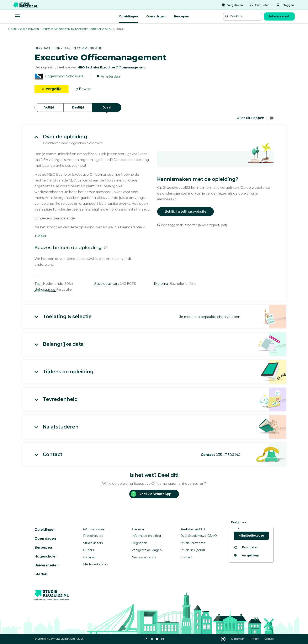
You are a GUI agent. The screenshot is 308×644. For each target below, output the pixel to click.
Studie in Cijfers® (193, 550)
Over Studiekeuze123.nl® (199, 536)
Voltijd (49, 107)
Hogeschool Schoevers (64, 76)
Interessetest (279, 16)
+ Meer (41, 236)
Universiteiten (47, 565)
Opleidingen (128, 16)
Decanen (90, 557)
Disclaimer (238, 639)
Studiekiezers (93, 543)
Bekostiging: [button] (45, 289)
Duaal (107, 107)
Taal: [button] (39, 284)
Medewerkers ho (95, 564)
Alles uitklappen (255, 118)
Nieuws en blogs (144, 557)
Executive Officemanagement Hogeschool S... (78, 29)
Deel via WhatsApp (151, 494)
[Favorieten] (259, 5)
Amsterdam (111, 76)
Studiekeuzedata (193, 543)
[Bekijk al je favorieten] (246, 547)
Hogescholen (46, 556)
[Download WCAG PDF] (223, 639)
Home (12, 29)
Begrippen (139, 543)
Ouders (88, 550)
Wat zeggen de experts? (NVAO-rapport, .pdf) (192, 225)
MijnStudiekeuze (251, 536)
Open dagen (156, 16)
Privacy (254, 639)
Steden (41, 574)
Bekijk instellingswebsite (185, 211)
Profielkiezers (93, 536)
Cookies (269, 639)
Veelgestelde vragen (147, 550)
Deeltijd (78, 107)
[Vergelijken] (232, 5)
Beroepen (182, 16)
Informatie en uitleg (146, 536)
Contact (186, 557)
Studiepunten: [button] (107, 284)
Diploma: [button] (162, 284)
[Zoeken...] (243, 16)
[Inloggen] (285, 5)
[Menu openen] (18, 16)
